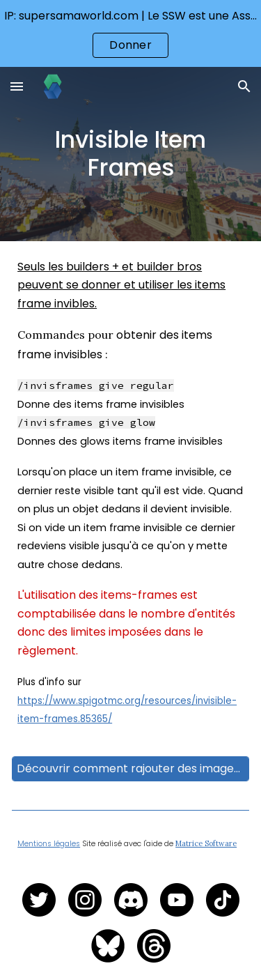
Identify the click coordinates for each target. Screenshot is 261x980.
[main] (130, 154)
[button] (17, 86)
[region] (130, 33)
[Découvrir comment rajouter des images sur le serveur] (130, 768)
